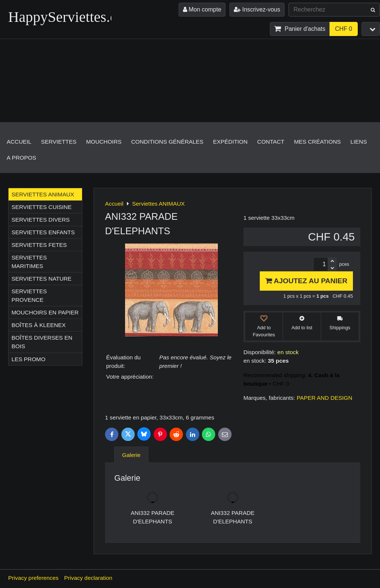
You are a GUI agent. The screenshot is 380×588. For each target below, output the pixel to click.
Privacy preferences (33, 578)
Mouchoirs (104, 142)
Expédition (230, 142)
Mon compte (202, 9)
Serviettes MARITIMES (29, 262)
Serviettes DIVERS (41, 220)
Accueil (19, 142)
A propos (21, 158)
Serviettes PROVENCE (29, 295)
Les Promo (28, 359)
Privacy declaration (88, 578)
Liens (358, 142)
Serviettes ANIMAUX (43, 194)
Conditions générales (167, 142)
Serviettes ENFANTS (43, 232)
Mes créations (317, 142)
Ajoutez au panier (306, 281)
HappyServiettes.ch (66, 17)
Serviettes (59, 142)
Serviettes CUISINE (42, 207)
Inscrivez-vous (257, 9)
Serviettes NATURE (42, 279)
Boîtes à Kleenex (39, 325)
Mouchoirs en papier (45, 312)
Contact (271, 142)
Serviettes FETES (39, 245)
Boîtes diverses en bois (42, 342)
